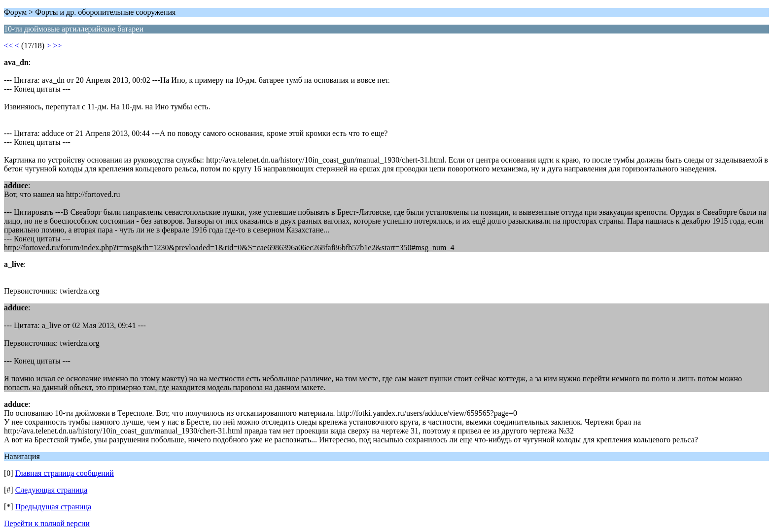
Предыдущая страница (53, 507)
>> (57, 46)
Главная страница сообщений (65, 473)
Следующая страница (52, 490)
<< (8, 46)
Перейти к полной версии (47, 523)
